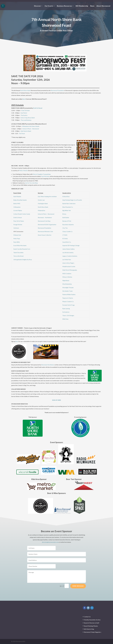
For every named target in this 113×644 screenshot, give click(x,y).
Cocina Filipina (18, 210)
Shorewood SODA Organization (47, 225)
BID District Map (89, 629)
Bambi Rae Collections (69, 203)
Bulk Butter (66, 217)
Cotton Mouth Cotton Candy (22, 214)
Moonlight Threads (68, 287)
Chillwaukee (17, 207)
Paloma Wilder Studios (69, 294)
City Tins (65, 228)
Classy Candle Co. (68, 231)
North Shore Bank (25, 90)
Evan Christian (26, 110)
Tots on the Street (18, 256)
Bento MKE (17, 203)
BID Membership (82, 6)
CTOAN (65, 235)
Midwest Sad (17, 235)
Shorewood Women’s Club (45, 231)
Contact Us (87, 617)
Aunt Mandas (17, 196)
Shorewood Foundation (57, 90)
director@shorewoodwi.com (50, 542)
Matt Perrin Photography (70, 270)
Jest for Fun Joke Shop (31, 183)
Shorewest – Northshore (45, 217)
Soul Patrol (24, 113)
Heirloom (16, 228)
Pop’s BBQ (17, 242)
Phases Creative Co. (68, 301)
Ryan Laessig (66, 309)
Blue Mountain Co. (68, 207)
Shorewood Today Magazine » (93, 632)
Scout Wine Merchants (20, 245)
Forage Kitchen (18, 225)
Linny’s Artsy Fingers (68, 263)
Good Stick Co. (67, 242)
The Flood (22, 133)
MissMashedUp (67, 284)
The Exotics (24, 115)
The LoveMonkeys (26, 120)
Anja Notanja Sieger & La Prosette (72, 200)
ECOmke (65, 238)
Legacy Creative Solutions (70, 256)
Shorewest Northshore (48, 365)
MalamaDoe (42, 210)
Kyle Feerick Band (26, 131)
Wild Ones (65, 319)
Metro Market (23, 170)
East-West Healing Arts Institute (47, 196)
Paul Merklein (45, 176)
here (24, 99)
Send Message (78, 590)
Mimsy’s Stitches (67, 277)
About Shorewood (103, 6)
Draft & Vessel (38, 108)
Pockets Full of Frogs (69, 305)
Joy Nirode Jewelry (68, 252)
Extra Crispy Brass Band (28, 118)
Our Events (49, 6)
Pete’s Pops (17, 238)
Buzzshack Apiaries (68, 225)
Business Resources (64, 6)
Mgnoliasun (66, 280)
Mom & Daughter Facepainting (42, 174)
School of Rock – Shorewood (31, 129)
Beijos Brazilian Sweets (20, 200)
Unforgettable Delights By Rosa (23, 260)
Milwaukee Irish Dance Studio (31, 126)
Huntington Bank (43, 203)
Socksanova (66, 312)
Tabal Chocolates (18, 252)
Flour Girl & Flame (19, 221)
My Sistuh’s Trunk (67, 291)
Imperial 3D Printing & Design (71, 245)
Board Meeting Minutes (91, 626)
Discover (37, 6)
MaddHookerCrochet (69, 266)
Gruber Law (41, 200)
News (92, 6)
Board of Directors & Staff (92, 623)
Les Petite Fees (67, 260)
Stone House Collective (45, 235)
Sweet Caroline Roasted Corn (22, 249)
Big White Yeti (67, 210)
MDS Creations (67, 274)
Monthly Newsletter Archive (92, 620)
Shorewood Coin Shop (44, 221)
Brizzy (64, 214)
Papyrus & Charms (68, 298)
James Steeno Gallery (69, 249)
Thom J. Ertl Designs (68, 315)
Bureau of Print (67, 221)
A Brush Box (66, 196)
